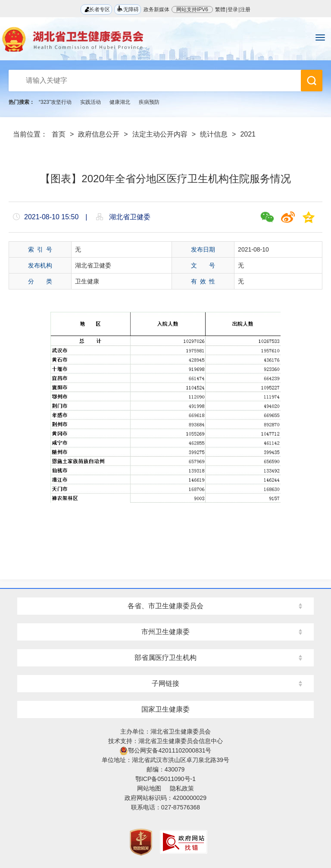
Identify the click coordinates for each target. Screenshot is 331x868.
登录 (233, 9)
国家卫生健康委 (165, 709)
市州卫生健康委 (165, 632)
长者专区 (96, 9)
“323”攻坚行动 (55, 102)
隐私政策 (182, 788)
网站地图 (149, 788)
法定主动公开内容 (160, 134)
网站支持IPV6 (192, 9)
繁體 (220, 9)
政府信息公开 (99, 134)
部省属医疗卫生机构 (165, 658)
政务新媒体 (156, 9)
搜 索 (312, 81)
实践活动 (91, 102)
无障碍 (128, 9)
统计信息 (214, 134)
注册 (245, 9)
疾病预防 (149, 102)
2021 (248, 134)
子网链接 (165, 683)
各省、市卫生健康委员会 (165, 606)
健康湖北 (120, 102)
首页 (59, 134)
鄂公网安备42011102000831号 (165, 750)
